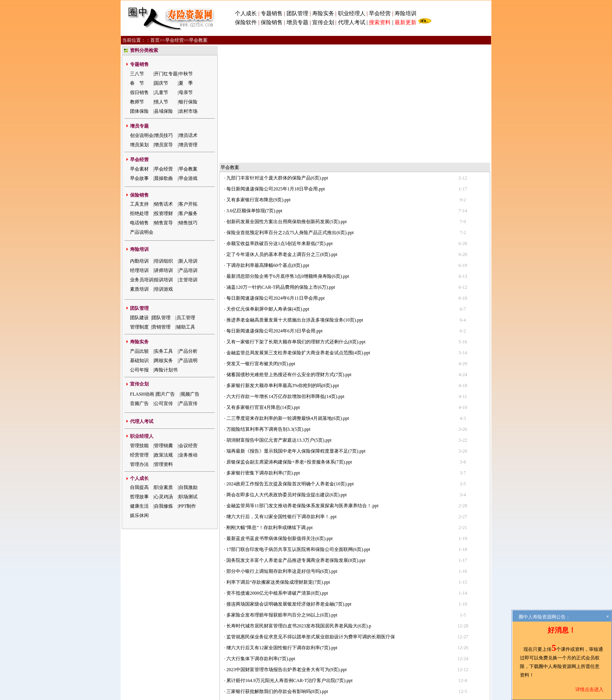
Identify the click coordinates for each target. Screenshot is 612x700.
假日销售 (139, 92)
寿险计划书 (166, 370)
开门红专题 (166, 74)
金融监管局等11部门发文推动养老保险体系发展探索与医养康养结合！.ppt (302, 389)
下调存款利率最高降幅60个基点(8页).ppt (268, 149)
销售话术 (164, 204)
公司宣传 (164, 403)
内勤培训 (139, 261)
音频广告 (139, 403)
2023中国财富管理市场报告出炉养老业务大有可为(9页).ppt (286, 553)
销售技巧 (188, 223)
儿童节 (161, 92)
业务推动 (188, 455)
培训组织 (164, 261)
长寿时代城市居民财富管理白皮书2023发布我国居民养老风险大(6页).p (299, 510)
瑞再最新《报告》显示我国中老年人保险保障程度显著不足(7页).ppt (296, 335)
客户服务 (188, 213)
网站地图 (340, 632)
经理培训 (139, 270)
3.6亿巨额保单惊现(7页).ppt (254, 94)
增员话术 (188, 135)
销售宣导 (164, 223)
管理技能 (139, 446)
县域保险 (164, 111)
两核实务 (164, 361)
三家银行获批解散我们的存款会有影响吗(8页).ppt (277, 575)
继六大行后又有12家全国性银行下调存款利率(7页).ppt (282, 531)
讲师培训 (164, 270)
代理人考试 (352, 22)
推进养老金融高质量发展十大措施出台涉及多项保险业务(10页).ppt (295, 204)
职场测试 (188, 497)
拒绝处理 (139, 213)
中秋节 (186, 74)
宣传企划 (323, 22)
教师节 (137, 102)
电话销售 (139, 223)
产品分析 (188, 351)
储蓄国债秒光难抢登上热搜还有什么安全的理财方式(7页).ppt (289, 258)
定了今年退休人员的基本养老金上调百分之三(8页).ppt (282, 138)
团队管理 (297, 13)
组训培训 (164, 280)
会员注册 (317, 632)
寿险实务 (323, 13)
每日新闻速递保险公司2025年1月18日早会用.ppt (276, 73)
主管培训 (188, 280)
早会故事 (139, 178)
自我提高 (139, 487)
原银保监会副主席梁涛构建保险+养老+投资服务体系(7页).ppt (289, 346)
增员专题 (297, 22)
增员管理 (188, 145)
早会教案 (188, 169)
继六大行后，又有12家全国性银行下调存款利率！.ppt (281, 400)
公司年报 (139, 370)
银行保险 (188, 102)
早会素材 (139, 169)
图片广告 (165, 394)
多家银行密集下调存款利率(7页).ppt (263, 357)
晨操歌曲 (164, 178)
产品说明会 (142, 232)
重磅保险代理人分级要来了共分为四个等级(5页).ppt (279, 608)
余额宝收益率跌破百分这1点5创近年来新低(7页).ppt (279, 127)
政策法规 (164, 455)
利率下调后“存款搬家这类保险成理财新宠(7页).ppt (278, 466)
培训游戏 (164, 289)
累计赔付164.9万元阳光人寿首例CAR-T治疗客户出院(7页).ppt (289, 564)
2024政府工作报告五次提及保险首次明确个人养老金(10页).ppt (290, 368)
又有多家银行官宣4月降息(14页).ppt (263, 291)
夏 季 (186, 83)
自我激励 (188, 487)
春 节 (137, 83)
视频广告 (190, 394)
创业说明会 (142, 135)
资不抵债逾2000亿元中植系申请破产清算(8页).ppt (277, 477)
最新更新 (406, 22)
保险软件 (246, 22)
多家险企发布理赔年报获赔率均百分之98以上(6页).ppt (282, 499)
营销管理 (161, 327)
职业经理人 (352, 13)
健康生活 (139, 506)
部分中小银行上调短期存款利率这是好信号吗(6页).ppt (282, 455)
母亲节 (186, 92)
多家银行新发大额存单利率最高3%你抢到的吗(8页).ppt (283, 269)
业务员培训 (142, 280)
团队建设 (139, 318)
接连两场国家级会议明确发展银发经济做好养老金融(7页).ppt (289, 488)
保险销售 (272, 22)
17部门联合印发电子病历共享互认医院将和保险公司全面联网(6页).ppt (298, 433)
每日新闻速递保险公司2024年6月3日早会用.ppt (274, 215)
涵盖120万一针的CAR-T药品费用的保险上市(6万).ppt (281, 171)
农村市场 (188, 111)
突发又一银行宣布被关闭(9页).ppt (261, 247)
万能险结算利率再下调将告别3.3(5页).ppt (268, 313)
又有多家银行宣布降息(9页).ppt (258, 84)
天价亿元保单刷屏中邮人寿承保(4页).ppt (268, 193)
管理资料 (164, 464)
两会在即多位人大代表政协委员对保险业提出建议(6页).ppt (286, 378)
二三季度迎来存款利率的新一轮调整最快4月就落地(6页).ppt (288, 302)
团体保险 (139, 111)
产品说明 (188, 361)
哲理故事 (139, 497)
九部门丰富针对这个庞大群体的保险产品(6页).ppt (277, 62)
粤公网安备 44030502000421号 (326, 673)
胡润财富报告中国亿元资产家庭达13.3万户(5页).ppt (279, 324)
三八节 (137, 74)
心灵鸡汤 (164, 497)
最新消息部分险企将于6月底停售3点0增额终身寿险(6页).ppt (288, 160)
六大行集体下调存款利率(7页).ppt (261, 542)
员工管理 (186, 318)
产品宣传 (188, 403)
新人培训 (188, 261)
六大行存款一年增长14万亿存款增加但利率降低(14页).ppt (285, 280)
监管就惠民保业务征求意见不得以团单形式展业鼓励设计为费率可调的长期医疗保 (311, 521)
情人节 (161, 102)
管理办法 (139, 464)
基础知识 (139, 361)
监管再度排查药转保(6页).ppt (256, 586)
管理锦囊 (164, 446)
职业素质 (164, 487)
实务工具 (164, 351)
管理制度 (139, 327)
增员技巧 (164, 135)
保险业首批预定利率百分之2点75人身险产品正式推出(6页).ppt (290, 116)
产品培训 (188, 270)
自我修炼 (164, 506)
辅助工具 (186, 327)
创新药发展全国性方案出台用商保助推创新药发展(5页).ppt (286, 105)
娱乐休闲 (139, 515)
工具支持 (139, 204)
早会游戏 (188, 178)
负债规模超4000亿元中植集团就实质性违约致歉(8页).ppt (284, 597)
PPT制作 (188, 506)
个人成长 (246, 13)
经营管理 (139, 455)
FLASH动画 (142, 394)
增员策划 (139, 145)
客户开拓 (188, 204)
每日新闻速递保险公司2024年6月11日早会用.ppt (276, 182)
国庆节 (161, 83)
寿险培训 (406, 13)
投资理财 (164, 213)
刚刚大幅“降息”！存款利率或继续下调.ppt (270, 411)
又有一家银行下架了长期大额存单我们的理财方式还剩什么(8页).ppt (296, 226)
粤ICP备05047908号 (271, 673)
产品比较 (139, 351)
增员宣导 (164, 145)
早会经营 (380, 13)
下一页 (317, 622)
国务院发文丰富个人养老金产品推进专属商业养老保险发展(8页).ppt (296, 444)
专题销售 (272, 13)
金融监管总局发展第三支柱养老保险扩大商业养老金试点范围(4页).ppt (298, 236)
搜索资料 (380, 22)
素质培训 (139, 289)
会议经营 (188, 446)
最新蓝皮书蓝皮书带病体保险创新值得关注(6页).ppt (279, 422)
